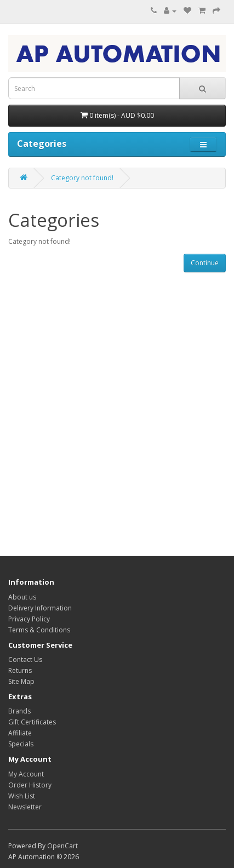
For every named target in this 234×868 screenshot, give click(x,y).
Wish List (22, 796)
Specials (21, 744)
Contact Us (25, 659)
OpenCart (62, 846)
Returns (20, 670)
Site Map (21, 681)
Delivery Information (40, 608)
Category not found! (82, 178)
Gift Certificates (32, 722)
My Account (26, 774)
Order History (30, 785)
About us (22, 597)
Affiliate (20, 733)
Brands (19, 711)
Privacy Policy (29, 619)
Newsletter (25, 807)
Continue (205, 263)
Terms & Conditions (39, 630)
